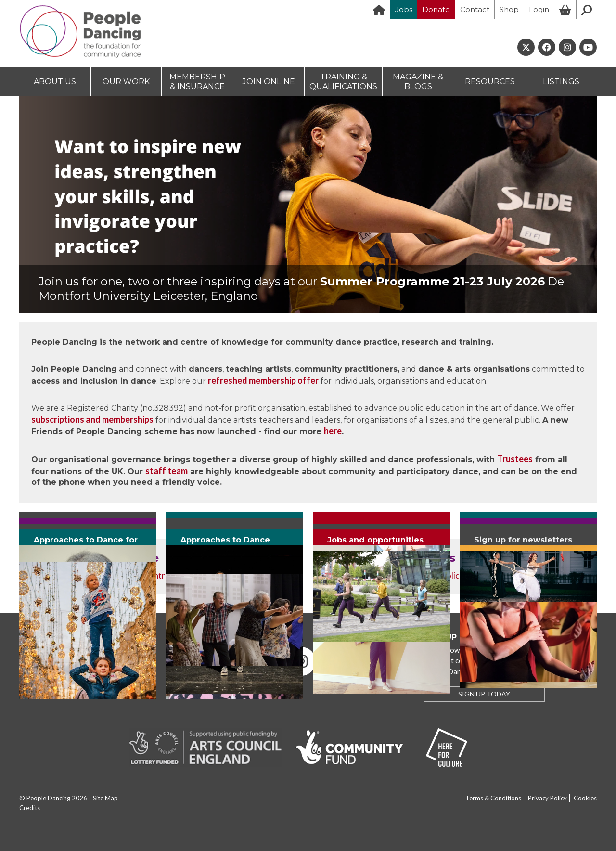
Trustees (515, 459)
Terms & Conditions (493, 798)
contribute (164, 575)
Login (539, 9)
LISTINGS (561, 82)
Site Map (105, 798)
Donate (436, 9)
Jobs (404, 9)
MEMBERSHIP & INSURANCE (197, 82)
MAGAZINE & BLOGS (418, 82)
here (333, 431)
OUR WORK (126, 82)
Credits (30, 808)
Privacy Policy (547, 798)
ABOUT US (55, 82)
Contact (475, 9)
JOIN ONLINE (269, 82)
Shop (509, 9)
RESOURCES (490, 82)
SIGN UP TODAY (484, 694)
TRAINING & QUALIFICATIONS (343, 82)
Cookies (585, 798)
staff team (167, 471)
